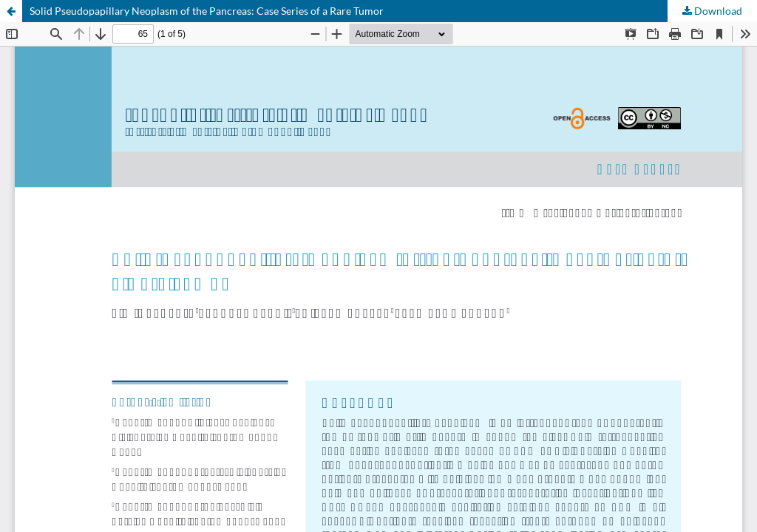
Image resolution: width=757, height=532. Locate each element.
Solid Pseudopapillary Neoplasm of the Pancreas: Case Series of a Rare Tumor (207, 11)
